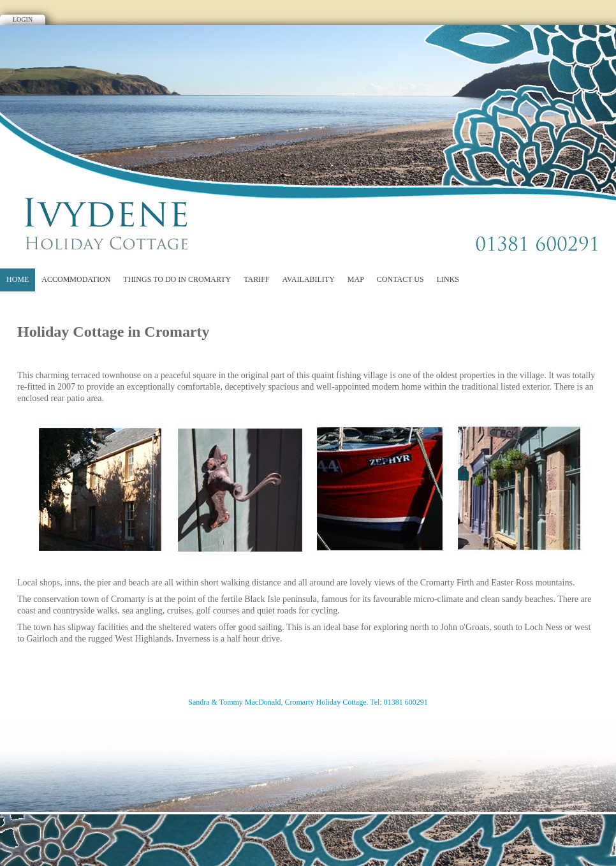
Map (356, 279)
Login (23, 19)
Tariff (256, 279)
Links (448, 279)
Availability (309, 279)
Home (18, 279)
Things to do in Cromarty (177, 279)
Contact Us (400, 279)
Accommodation (76, 279)
